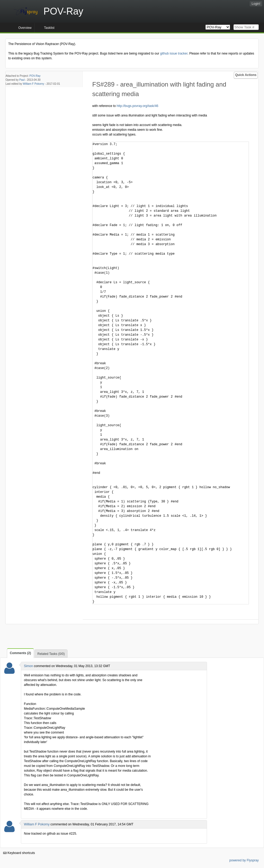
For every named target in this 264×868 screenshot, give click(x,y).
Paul (22, 80)
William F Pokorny (34, 84)
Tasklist (49, 28)
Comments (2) (20, 653)
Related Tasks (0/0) (51, 654)
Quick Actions (246, 75)
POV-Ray (35, 76)
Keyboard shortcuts (19, 853)
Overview (25, 28)
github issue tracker (174, 53)
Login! (256, 4)
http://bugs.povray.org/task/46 (137, 106)
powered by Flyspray (244, 860)
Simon (28, 666)
